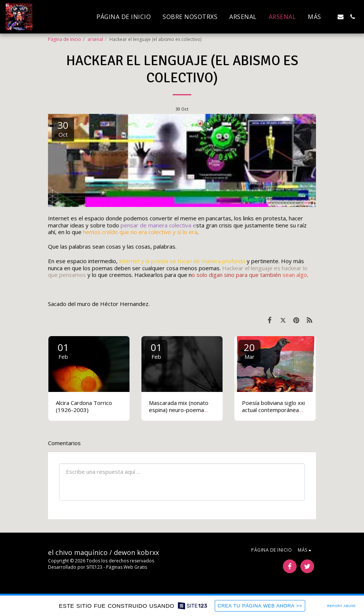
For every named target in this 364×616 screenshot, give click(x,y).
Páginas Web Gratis (127, 567)
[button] (341, 17)
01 (63, 350)
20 (249, 350)
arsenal (95, 39)
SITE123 (94, 567)
